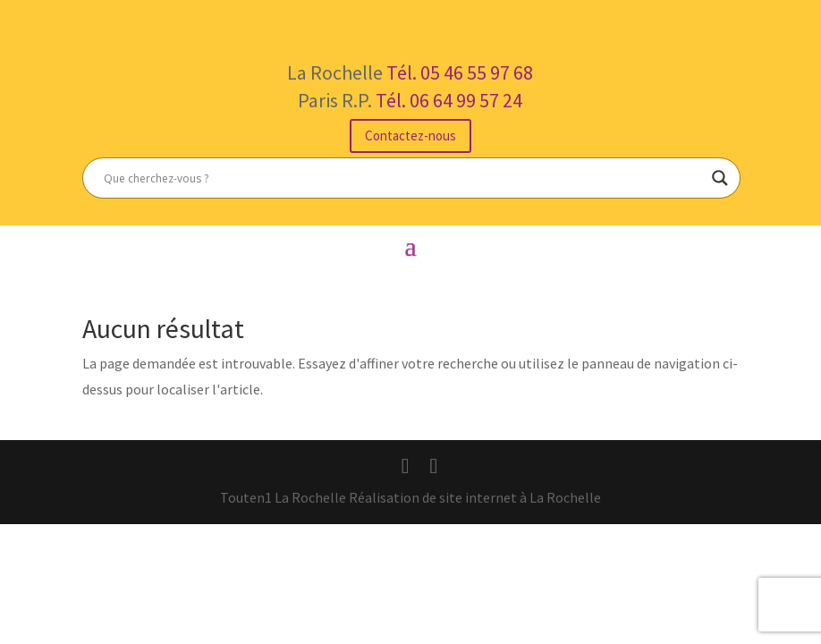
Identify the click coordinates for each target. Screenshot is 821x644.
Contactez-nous (410, 136)
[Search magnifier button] (720, 178)
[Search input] (403, 178)
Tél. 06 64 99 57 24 (449, 100)
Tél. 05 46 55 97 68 (460, 72)
